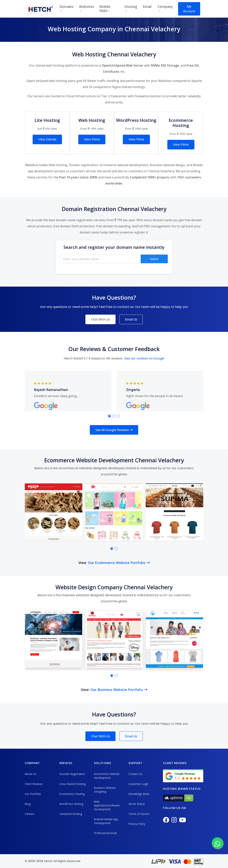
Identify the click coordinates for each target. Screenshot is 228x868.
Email (147, 7)
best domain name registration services (77, 220)
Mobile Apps (105, 8)
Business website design (167, 165)
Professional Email (105, 833)
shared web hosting (50, 65)
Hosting (131, 7)
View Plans (92, 139)
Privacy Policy (137, 824)
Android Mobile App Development (106, 821)
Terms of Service (139, 814)
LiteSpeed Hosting (71, 814)
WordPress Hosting (71, 804)
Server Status (137, 804)
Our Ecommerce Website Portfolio (119, 563)
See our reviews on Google (144, 358)
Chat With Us (100, 319)
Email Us (131, 319)
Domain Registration (72, 774)
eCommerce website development (124, 165)
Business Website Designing (105, 790)
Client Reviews (34, 784)
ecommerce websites (76, 468)
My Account (189, 9)
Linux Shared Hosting (72, 784)
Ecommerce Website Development (107, 776)
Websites (87, 7)
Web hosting (58, 165)
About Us (31, 774)
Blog (28, 804)
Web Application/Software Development (107, 805)
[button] (109, 416)
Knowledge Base (139, 794)
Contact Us (135, 774)
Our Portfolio (33, 794)
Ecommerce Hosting (72, 794)
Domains (67, 7)
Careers (30, 814)
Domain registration (83, 165)
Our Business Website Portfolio (119, 690)
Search (154, 259)
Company (165, 7)
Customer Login (138, 784)
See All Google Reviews (114, 430)
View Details (47, 139)
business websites (76, 595)
